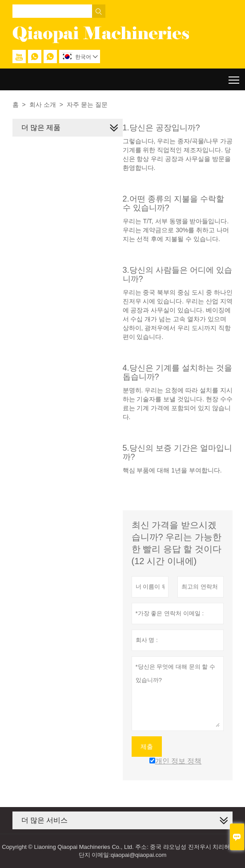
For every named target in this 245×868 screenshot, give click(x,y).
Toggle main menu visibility (235, 77)
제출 (147, 747)
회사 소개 (43, 105)
